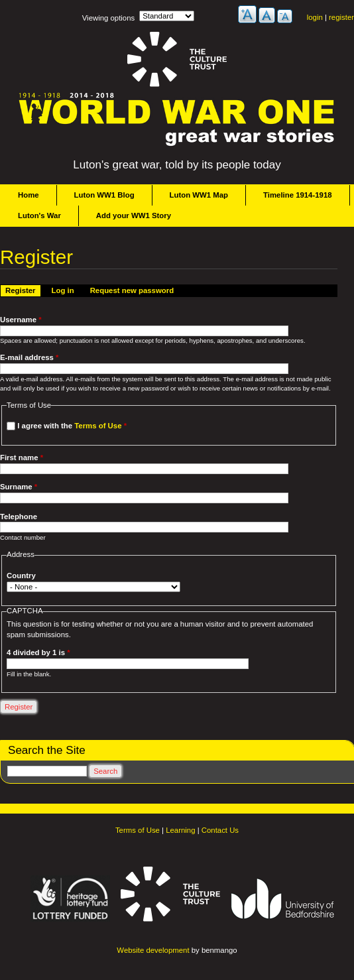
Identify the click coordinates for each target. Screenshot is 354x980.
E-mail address (29, 357)
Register (23, 290)
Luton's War (39, 215)
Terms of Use (98, 426)
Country (21, 576)
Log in (63, 290)
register (341, 17)
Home (29, 195)
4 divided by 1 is (38, 652)
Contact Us (220, 830)
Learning (180, 830)
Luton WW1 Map (199, 195)
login (315, 17)
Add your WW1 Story (134, 215)
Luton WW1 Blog (104, 195)
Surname (19, 487)
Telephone (19, 517)
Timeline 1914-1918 (298, 195)
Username (21, 320)
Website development (153, 950)
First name (22, 458)
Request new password (132, 290)
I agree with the (72, 426)
